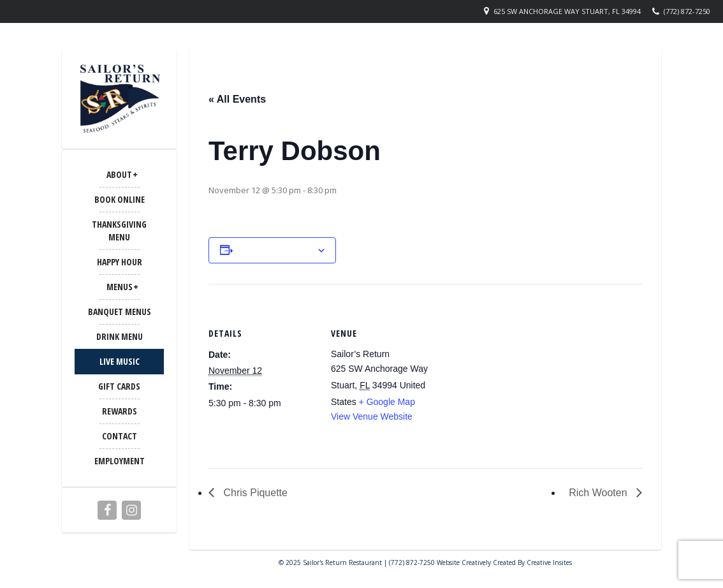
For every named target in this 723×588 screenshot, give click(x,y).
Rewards (120, 411)
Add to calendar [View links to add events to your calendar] (275, 250)
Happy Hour (120, 262)
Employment (120, 461)
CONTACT (120, 436)
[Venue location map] (521, 372)
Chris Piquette (254, 493)
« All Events (237, 99)
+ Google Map (387, 402)
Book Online (120, 199)
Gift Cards (119, 386)
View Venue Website (372, 416)
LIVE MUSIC (120, 361)
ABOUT (119, 174)
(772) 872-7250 (687, 11)
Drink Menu (120, 336)
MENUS (120, 287)
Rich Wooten (599, 493)
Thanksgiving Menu (119, 231)
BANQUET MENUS (120, 312)
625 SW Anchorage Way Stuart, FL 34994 (567, 11)
